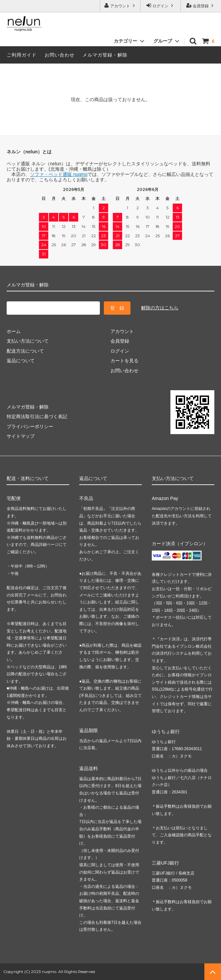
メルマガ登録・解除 (105, 55)
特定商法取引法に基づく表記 (37, 416)
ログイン (161, 5)
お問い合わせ (60, 55)
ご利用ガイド (22, 55)
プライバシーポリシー (30, 426)
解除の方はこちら (160, 308)
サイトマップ (21, 436)
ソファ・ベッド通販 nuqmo (59, 174)
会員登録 (201, 5)
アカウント (120, 5)
